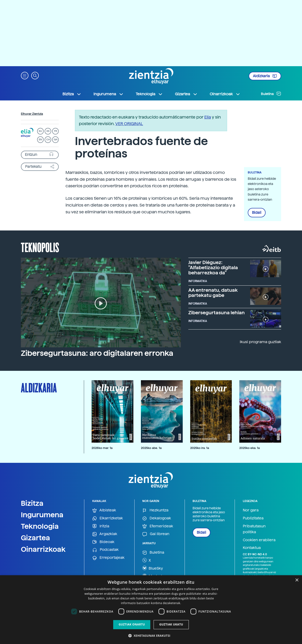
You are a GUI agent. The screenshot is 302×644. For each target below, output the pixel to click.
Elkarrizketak (108, 518)
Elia (208, 117)
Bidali (257, 213)
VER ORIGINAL (129, 124)
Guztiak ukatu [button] (171, 624)
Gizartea (35, 538)
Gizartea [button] (186, 94)
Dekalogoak (157, 518)
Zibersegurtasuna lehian (217, 313)
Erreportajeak (108, 558)
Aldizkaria (265, 76)
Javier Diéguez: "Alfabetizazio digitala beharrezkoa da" (213, 268)
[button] (25, 75)
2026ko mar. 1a (102, 448)
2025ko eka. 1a (250, 448)
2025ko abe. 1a (151, 448)
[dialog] (151, 610)
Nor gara (251, 510)
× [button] (297, 580)
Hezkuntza (155, 510)
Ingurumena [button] (108, 94)
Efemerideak (158, 526)
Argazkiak (105, 534)
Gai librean (156, 534)
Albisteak (104, 510)
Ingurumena (42, 515)
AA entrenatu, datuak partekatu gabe (213, 293)
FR (56, 131)
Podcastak (105, 550)
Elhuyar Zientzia (32, 114)
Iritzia (101, 526)
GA (56, 140)
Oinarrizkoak (43, 549)
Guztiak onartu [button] (132, 624)
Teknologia (40, 526)
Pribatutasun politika (254, 529)
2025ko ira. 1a (200, 448)
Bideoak (103, 542)
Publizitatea (253, 518)
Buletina (271, 94)
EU (40, 131)
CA (48, 140)
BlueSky (153, 568)
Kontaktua (252, 548)
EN (40, 140)
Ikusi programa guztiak (260, 342)
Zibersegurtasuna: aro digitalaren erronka (97, 353)
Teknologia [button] (149, 94)
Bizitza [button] (72, 94)
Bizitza (32, 503)
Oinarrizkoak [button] (225, 94)
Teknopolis (40, 247)
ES (48, 131)
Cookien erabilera (259, 540)
